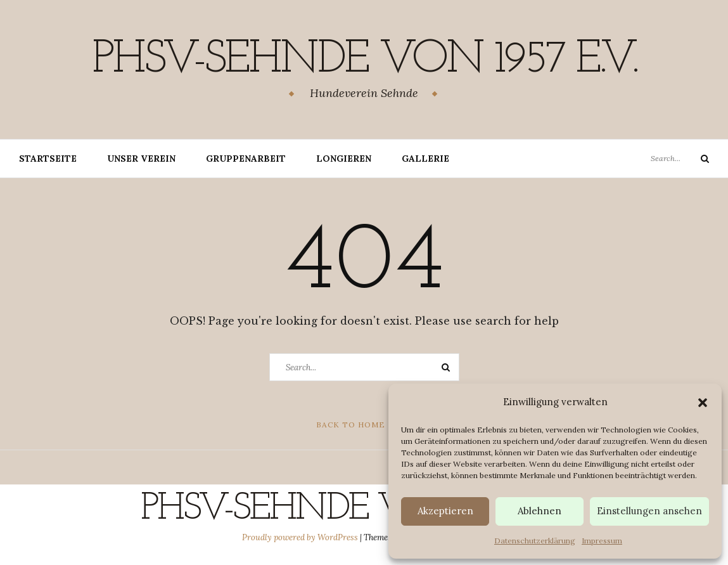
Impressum (602, 541)
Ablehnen (540, 511)
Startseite (48, 159)
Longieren (344, 159)
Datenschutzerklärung (535, 541)
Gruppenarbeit (246, 159)
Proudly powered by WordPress (301, 537)
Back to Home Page (364, 425)
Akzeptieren (445, 511)
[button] (703, 403)
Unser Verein (141, 159)
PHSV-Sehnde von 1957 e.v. (364, 60)
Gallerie (425, 159)
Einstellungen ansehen (649, 511)
